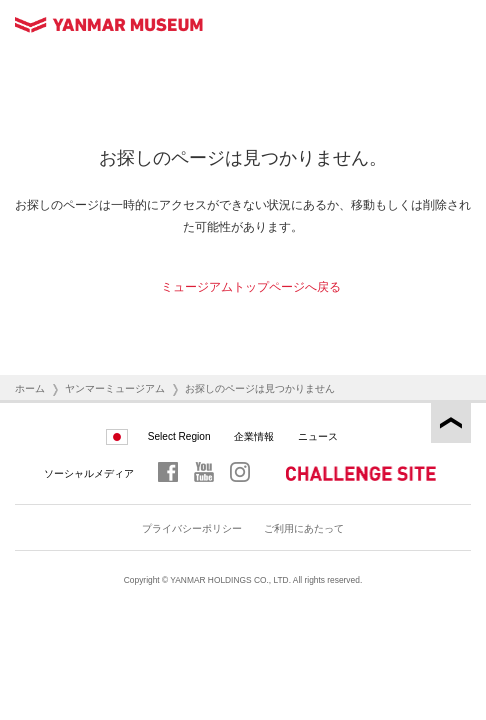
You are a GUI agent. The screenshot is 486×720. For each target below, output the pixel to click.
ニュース (318, 436)
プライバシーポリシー (192, 528)
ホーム (30, 388)
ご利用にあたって (304, 528)
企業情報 (254, 436)
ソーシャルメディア (89, 473)
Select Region (179, 436)
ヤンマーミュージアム (115, 388)
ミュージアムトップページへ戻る (251, 287)
